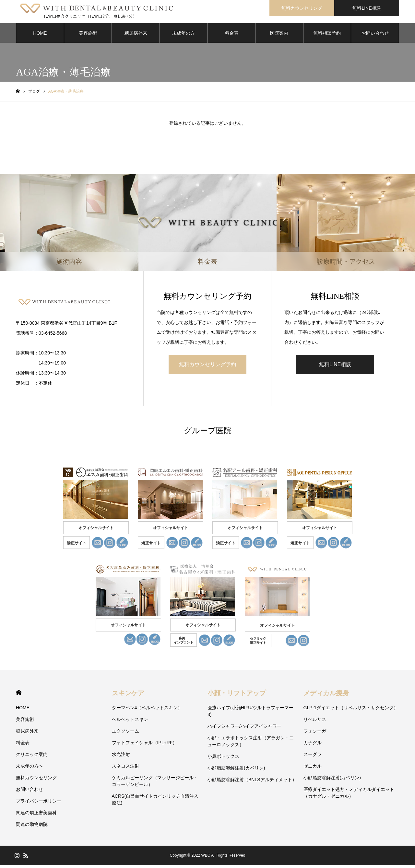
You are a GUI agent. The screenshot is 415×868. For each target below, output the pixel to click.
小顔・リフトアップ (237, 696)
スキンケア (128, 696)
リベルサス (315, 722)
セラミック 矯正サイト (258, 643)
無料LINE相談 (367, 8)
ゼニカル (313, 769)
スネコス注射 (125, 769)
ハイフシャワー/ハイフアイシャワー (244, 729)
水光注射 (121, 757)
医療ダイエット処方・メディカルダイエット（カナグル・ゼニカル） (349, 796)
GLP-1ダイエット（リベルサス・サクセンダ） (351, 711)
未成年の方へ (30, 769)
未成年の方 (184, 36)
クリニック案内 (32, 757)
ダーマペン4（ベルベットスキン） (147, 711)
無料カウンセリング (302, 8)
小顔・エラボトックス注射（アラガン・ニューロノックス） (251, 744)
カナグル (313, 746)
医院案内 (279, 36)
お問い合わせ (375, 36)
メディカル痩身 (326, 696)
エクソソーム (125, 734)
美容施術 (88, 36)
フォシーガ (315, 734)
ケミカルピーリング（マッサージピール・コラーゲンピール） (155, 784)
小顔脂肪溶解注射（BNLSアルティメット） (252, 782)
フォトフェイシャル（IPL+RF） (145, 746)
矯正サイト (77, 546)
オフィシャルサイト (96, 531)
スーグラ (313, 757)
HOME (40, 36)
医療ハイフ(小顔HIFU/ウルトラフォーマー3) (250, 714)
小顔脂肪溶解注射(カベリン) (236, 771)
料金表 (231, 36)
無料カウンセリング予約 (207, 367)
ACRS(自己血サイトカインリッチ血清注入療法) (155, 802)
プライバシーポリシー (39, 804)
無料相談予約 (327, 36)
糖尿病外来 (136, 36)
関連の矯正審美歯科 (36, 816)
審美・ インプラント (184, 643)
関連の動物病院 (32, 827)
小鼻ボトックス (223, 759)
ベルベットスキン (130, 722)
